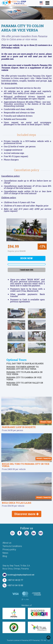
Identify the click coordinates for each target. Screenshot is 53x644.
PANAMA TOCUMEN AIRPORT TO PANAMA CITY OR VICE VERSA (23, 368)
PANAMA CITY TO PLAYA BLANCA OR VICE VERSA (24, 373)
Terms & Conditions (12, 546)
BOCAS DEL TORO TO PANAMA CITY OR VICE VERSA (26, 465)
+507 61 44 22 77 (13, 580)
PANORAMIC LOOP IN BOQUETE (19, 427)
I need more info (27, 270)
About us (7, 543)
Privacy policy (9, 549)
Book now (26, 258)
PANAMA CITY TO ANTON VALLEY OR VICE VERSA (25, 384)
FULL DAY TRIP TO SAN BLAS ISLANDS (25, 363)
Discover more (27, 514)
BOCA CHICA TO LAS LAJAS (17, 503)
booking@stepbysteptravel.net (18, 575)
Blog (5, 556)
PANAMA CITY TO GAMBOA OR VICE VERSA (24, 378)
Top (48, 638)
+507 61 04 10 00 (13, 585)
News (5, 553)
